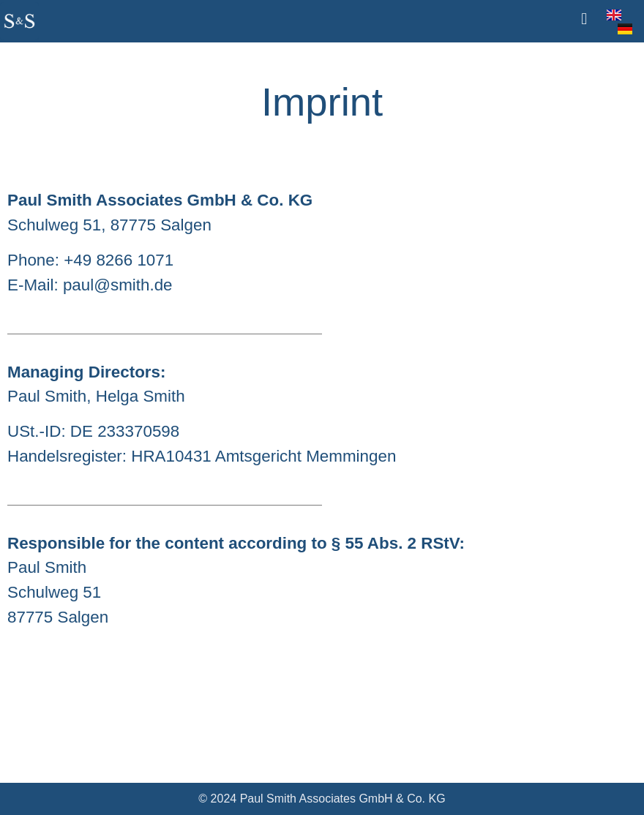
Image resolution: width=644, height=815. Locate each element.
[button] (584, 19)
